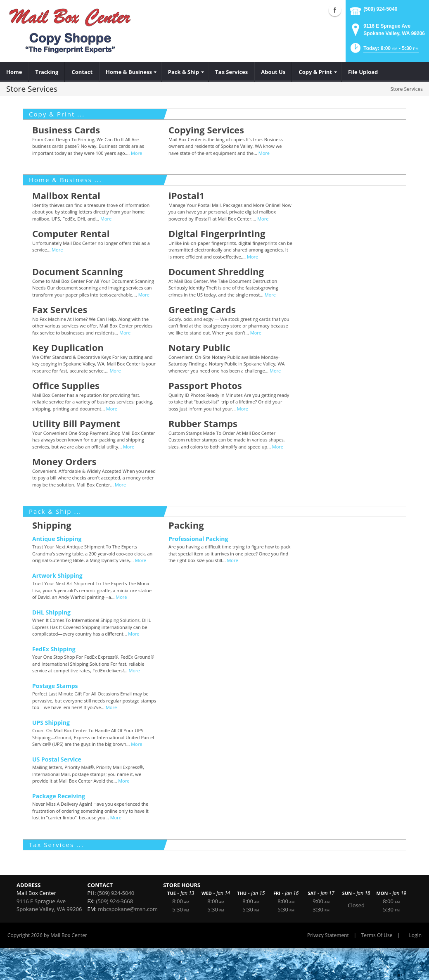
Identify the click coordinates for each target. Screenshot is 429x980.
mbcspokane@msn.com (128, 909)
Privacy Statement (328, 935)
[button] (384, 51)
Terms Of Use (377, 935)
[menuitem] (14, 72)
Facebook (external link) (335, 10)
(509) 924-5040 (380, 9)
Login (415, 935)
